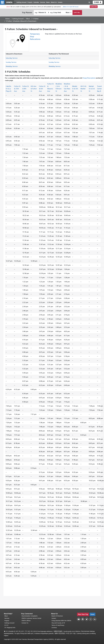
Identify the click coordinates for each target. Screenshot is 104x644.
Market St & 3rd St (92, 90)
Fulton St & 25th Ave (17, 90)
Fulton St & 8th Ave (26, 90)
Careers (54, 618)
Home (7, 20)
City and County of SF (58, 623)
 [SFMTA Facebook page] (83, 619)
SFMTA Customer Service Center (31, 618)
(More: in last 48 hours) (71, 8)
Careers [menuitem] (62, 3)
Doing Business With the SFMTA (61, 621)
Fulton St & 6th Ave (42, 90)
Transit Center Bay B (99, 90)
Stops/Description (89, 79)
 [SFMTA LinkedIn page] (95, 619)
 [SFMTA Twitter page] (87, 619)
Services (7, 618)
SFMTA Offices (26, 621)
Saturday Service (12, 59)
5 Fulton (36, 20)
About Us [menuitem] (56, 3)
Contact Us (25, 623)
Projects (7, 621)
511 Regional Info (10, 628)
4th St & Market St (83, 90)
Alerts (8, 8)
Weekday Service (12, 67)
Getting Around (18, 20)
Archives (54, 628)
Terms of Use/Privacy (58, 625)
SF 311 (6, 625)
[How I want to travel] (69, 14)
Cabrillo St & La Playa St (9, 90)
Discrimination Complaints (30, 616)
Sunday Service (11, 63)
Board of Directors (57, 616)
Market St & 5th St (75, 90)
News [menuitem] (50, 3)
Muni (28, 20)
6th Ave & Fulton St (34, 90)
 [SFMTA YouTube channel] (79, 619)
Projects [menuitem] (32, 3)
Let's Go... (77, 13)
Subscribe (94, 8)
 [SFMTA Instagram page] (91, 619)
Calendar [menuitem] (38, 3)
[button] (98, 3)
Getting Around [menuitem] (24, 3)
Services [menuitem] (45, 3)
